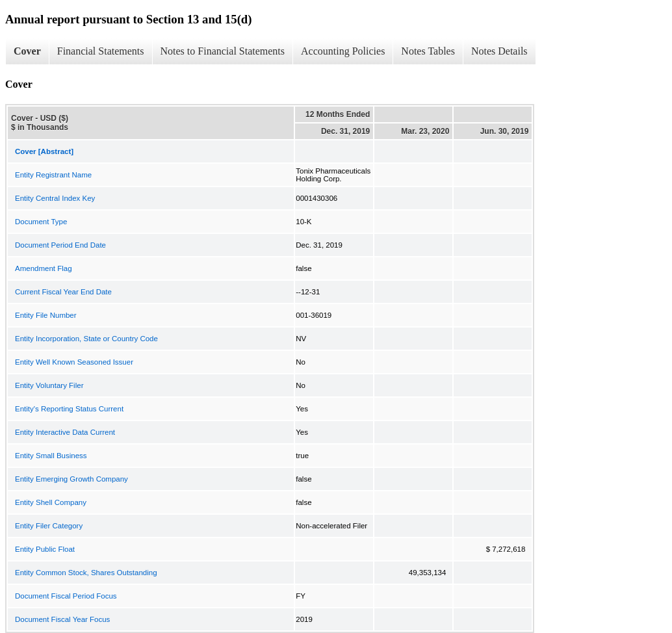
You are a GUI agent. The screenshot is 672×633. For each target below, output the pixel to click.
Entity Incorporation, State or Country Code (86, 339)
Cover (27, 51)
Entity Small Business (51, 456)
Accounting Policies (343, 51)
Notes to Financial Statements (223, 51)
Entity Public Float (45, 549)
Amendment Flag (44, 268)
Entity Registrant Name (53, 175)
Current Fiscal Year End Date (63, 292)
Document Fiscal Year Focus (62, 619)
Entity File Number (46, 315)
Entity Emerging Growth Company (71, 479)
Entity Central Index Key (55, 198)
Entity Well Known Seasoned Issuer (74, 362)
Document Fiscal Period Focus (66, 596)
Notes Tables (428, 51)
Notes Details (499, 51)
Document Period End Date (60, 245)
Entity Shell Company (51, 502)
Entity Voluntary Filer (49, 385)
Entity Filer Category (49, 526)
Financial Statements (101, 51)
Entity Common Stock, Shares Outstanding (86, 573)
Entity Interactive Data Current (65, 432)
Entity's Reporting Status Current (69, 409)
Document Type (41, 222)
